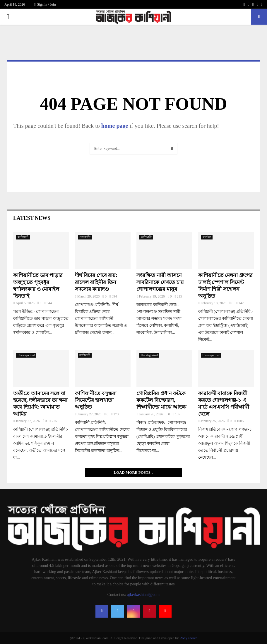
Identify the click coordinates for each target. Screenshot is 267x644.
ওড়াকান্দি (85, 237)
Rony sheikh (188, 638)
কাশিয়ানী (23, 237)
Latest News (32, 218)
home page (115, 126)
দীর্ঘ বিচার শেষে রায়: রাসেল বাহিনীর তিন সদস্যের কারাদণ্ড (96, 282)
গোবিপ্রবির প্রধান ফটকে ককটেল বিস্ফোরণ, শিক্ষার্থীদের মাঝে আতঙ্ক (161, 400)
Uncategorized (26, 355)
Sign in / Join (45, 4)
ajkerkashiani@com (143, 595)
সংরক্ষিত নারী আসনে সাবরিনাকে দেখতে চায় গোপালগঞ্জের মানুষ (160, 282)
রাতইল (207, 237)
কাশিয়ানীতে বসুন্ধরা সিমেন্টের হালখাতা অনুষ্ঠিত (96, 400)
